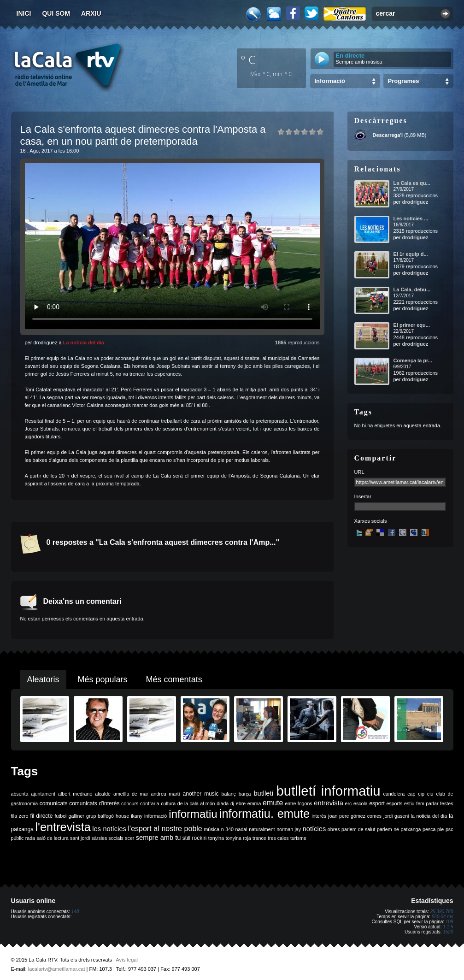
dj (232, 803)
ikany (137, 816)
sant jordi (80, 838)
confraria (150, 803)
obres (334, 829)
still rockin (195, 838)
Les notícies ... (411, 218)
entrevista (329, 803)
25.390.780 (441, 912)
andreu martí (166, 794)
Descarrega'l (388, 135)
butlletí (263, 793)
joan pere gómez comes (355, 816)
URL (359, 472)
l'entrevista (63, 827)
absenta (20, 794)
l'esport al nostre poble (165, 829)
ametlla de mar (131, 794)
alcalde (103, 794)
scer (129, 838)
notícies (314, 829)
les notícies (109, 829)
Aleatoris (43, 679)
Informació (330, 81)
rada (30, 838)
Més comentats (174, 679)
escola (361, 803)
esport (377, 803)
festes (446, 803)
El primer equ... (412, 325)
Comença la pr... (413, 360)
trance (259, 838)
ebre (241, 803)
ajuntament (43, 794)
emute (273, 803)
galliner (76, 816)
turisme (298, 838)
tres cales (278, 838)
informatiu (193, 814)
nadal (241, 829)
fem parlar (427, 803)
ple (441, 829)
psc (449, 829)
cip (421, 794)
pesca (429, 829)
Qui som (56, 13)
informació (156, 816)
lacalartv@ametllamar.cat (57, 969)
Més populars (103, 679)
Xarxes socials (371, 521)
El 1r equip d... (411, 254)
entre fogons (299, 803)
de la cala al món (196, 803)
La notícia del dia (84, 342)
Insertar (363, 496)
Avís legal (127, 960)
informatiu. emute (264, 814)
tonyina (216, 838)
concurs (130, 803)
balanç (228, 794)
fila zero (20, 816)
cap (411, 794)
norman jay (289, 829)
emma (254, 803)
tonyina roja (238, 838)
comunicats (54, 803)
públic (18, 838)
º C (248, 59)
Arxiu (91, 13)
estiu (409, 803)
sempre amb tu (159, 838)
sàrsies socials (108, 838)
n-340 (227, 829)
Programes (404, 81)
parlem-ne (388, 829)
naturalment (262, 829)
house (122, 816)
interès (319, 816)
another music (201, 794)
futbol (60, 816)
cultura (168, 803)
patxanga (411, 829)
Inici (24, 13)
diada (223, 803)
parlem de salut (358, 829)
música (211, 829)
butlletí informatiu (329, 791)
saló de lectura (52, 838)
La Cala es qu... (412, 183)
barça (245, 794)
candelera (394, 794)
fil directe (42, 816)
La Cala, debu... (412, 289)
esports (394, 803)
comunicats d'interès (94, 803)
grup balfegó (100, 816)
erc (349, 803)
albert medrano (75, 794)
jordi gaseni (396, 816)
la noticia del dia (429, 816)
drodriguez (415, 202)
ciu (430, 794)
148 (75, 912)
